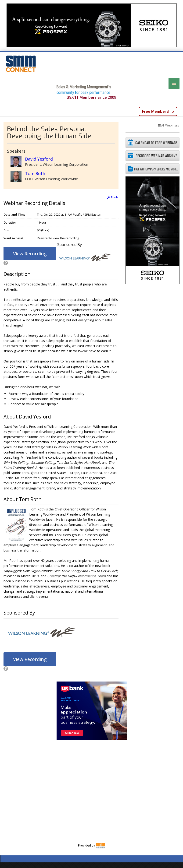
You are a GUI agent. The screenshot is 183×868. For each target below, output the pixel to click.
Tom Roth (35, 173)
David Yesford (39, 159)
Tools (113, 197)
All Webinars (168, 125)
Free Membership (158, 111)
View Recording (30, 254)
